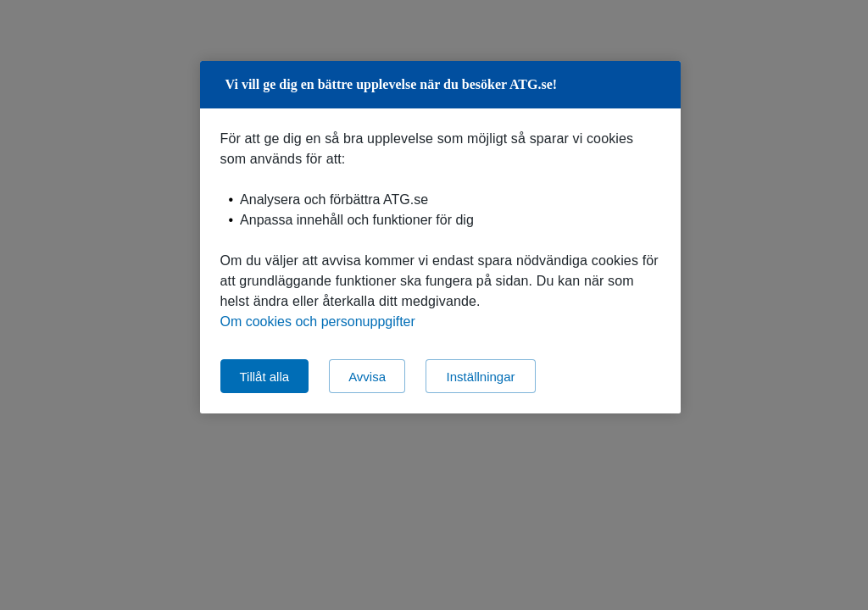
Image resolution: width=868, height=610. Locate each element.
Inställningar (481, 377)
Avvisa (367, 377)
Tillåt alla (265, 377)
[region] (440, 237)
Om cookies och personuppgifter (318, 322)
